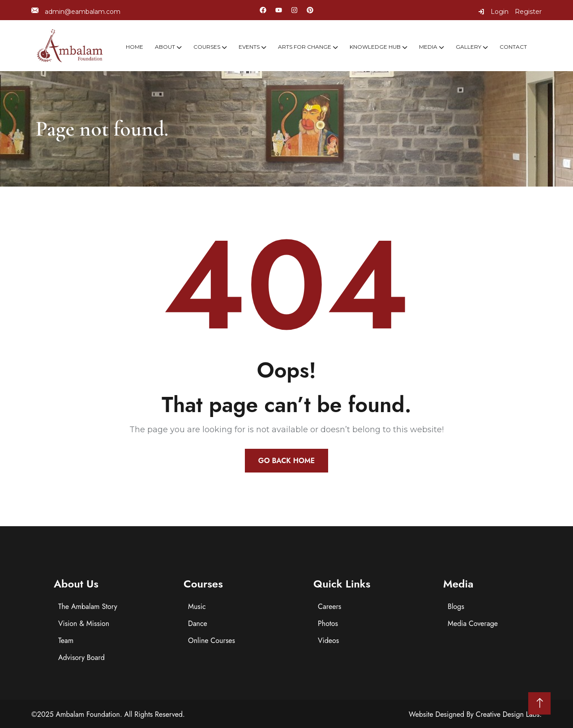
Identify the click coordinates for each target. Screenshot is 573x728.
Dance (198, 624)
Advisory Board (81, 658)
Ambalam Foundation (88, 714)
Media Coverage (473, 624)
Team (66, 641)
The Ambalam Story (88, 607)
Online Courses (212, 641)
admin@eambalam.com (76, 11)
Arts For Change (305, 47)
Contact (513, 47)
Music (197, 607)
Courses (207, 47)
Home (135, 47)
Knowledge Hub (375, 47)
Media (428, 47)
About (165, 47)
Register (528, 12)
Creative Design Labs (508, 714)
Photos (328, 624)
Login (493, 12)
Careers (329, 607)
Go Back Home (286, 461)
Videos (328, 641)
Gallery (468, 47)
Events (249, 47)
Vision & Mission (84, 624)
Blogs (456, 607)
